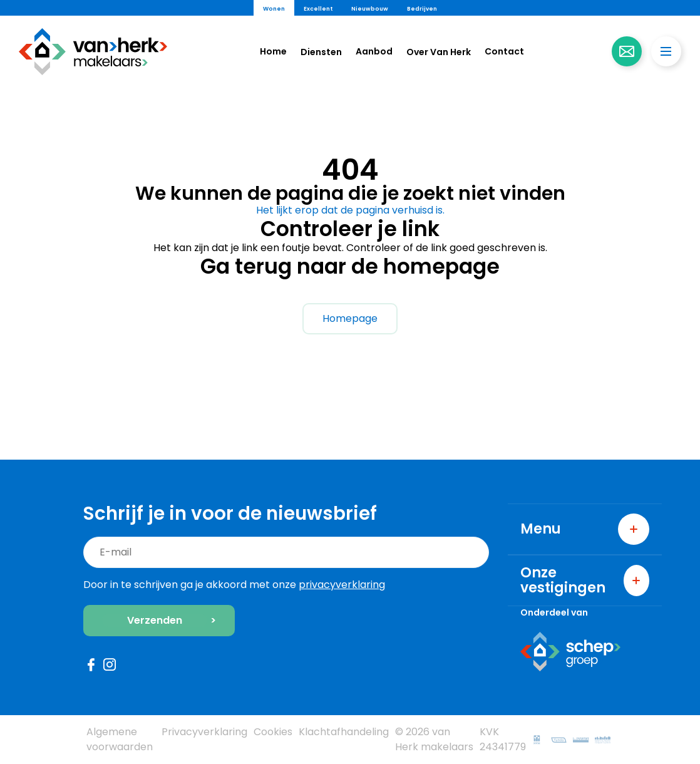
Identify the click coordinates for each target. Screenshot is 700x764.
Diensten (321, 52)
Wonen (274, 9)
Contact (504, 51)
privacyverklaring (342, 585)
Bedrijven (422, 9)
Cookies (273, 732)
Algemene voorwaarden (120, 739)
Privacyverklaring (204, 732)
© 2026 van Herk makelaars (434, 739)
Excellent (318, 9)
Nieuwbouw (370, 9)
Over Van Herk (439, 52)
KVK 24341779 (503, 739)
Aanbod (374, 51)
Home (273, 51)
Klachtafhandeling (344, 732)
